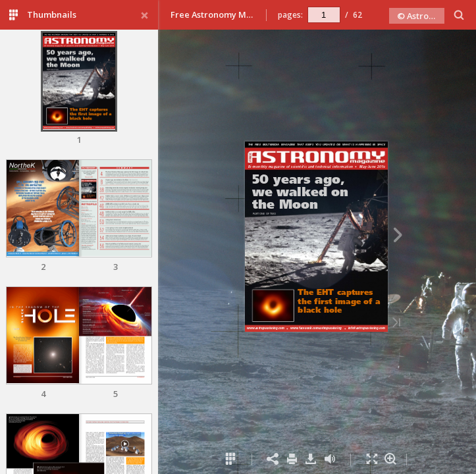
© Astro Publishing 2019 (421, 16)
